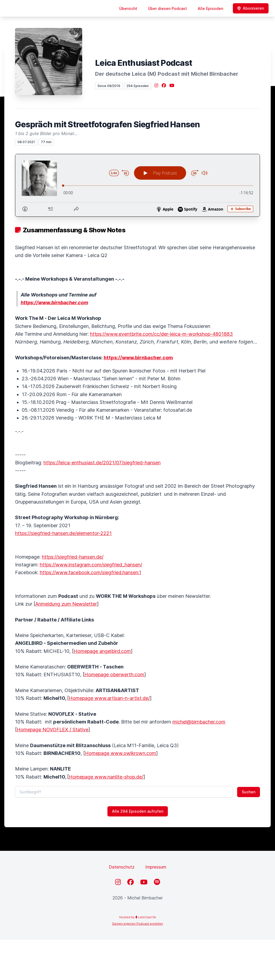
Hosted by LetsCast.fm (138, 917)
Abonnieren (251, 8)
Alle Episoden (210, 8)
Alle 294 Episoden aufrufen (138, 811)
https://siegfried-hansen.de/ (73, 557)
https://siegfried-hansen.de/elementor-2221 (63, 533)
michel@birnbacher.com (199, 722)
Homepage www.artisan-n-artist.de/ (109, 698)
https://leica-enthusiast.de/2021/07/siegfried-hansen (102, 463)
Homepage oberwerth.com (114, 675)
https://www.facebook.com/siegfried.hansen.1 (91, 572)
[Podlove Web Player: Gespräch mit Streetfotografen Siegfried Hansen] (137, 185)
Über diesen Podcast (167, 8)
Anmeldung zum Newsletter (66, 604)
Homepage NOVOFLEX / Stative (53, 730)
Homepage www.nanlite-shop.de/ (106, 777)
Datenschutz (122, 867)
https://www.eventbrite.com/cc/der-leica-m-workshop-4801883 (161, 334)
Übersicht (128, 8)
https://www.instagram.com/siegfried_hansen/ (91, 565)
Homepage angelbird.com (102, 651)
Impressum (156, 867)
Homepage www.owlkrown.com (120, 753)
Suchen (249, 792)
